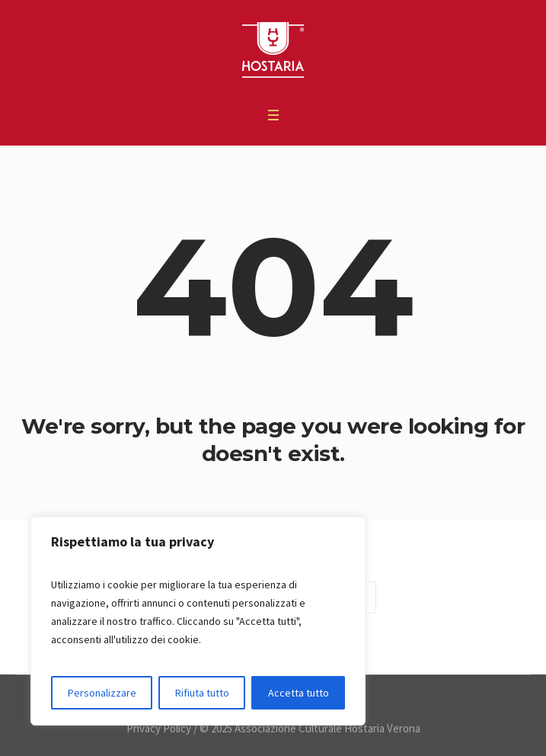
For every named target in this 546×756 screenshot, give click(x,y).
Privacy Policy (159, 728)
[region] (198, 621)
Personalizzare (102, 693)
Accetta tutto (299, 693)
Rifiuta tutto (202, 693)
